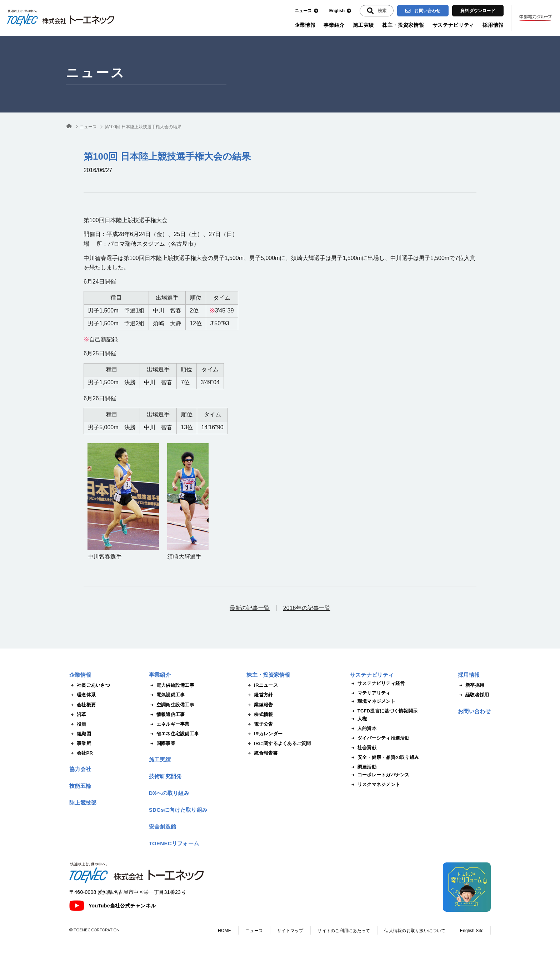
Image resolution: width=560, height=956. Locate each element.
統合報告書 (262, 753)
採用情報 (493, 25)
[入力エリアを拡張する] (377, 11)
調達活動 (363, 767)
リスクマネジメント (375, 785)
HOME (224, 931)
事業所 (80, 744)
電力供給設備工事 (172, 685)
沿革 (78, 715)
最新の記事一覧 (250, 608)
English (340, 11)
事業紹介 (334, 25)
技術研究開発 (165, 776)
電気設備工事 (167, 695)
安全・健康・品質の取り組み (384, 757)
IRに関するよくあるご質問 (279, 744)
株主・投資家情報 (403, 25)
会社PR (81, 753)
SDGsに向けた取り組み (178, 810)
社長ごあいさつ (90, 685)
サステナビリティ (454, 25)
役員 (78, 724)
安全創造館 (163, 827)
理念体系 (82, 695)
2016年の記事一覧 (307, 608)
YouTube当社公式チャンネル (112, 906)
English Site (472, 931)
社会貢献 (363, 748)
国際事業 (162, 744)
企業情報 (305, 25)
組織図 (80, 734)
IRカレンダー (264, 734)
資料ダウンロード (478, 11)
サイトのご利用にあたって (344, 931)
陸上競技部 (83, 803)
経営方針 (260, 695)
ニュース (307, 11)
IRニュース (262, 685)
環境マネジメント (373, 701)
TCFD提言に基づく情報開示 (384, 711)
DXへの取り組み (169, 793)
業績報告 (260, 705)
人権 (359, 719)
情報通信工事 (167, 715)
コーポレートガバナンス (380, 775)
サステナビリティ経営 (377, 684)
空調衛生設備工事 (172, 705)
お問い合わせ (423, 11)
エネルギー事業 (169, 724)
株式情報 (260, 715)
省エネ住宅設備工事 (174, 734)
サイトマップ (290, 931)
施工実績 (363, 25)
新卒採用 (471, 685)
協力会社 (80, 769)
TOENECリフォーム (174, 843)
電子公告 (260, 724)
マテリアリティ (370, 693)
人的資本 (363, 729)
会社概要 (82, 705)
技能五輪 (80, 786)
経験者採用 (473, 695)
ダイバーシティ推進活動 (380, 738)
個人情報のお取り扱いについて (415, 931)
